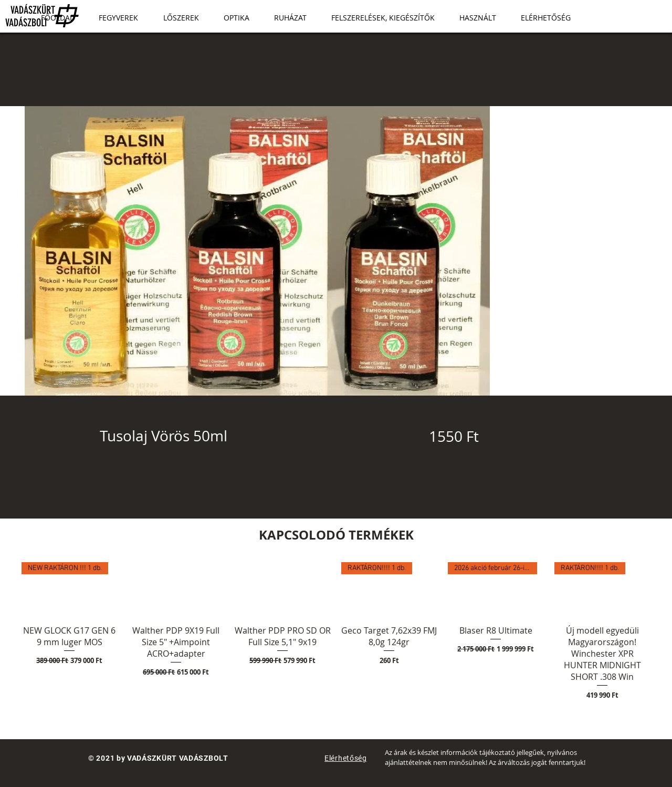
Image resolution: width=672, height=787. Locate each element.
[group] (336, 631)
